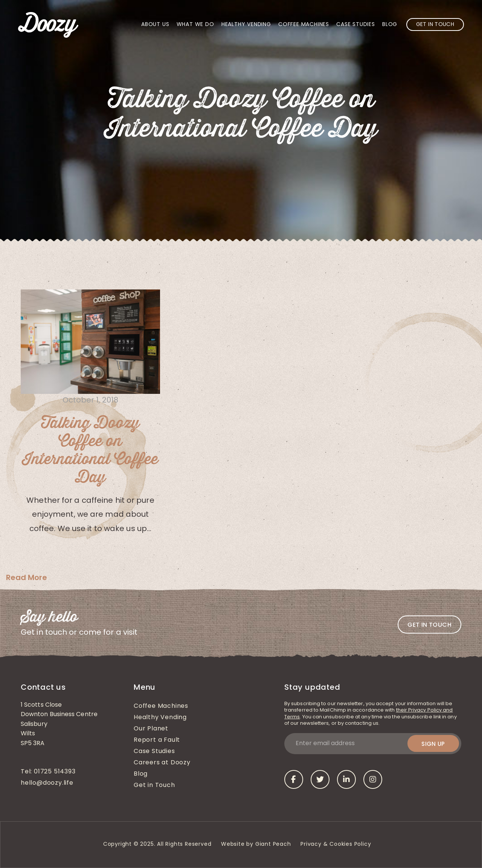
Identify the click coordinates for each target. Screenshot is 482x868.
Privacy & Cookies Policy (337, 844)
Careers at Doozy (162, 763)
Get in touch (429, 625)
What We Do (195, 25)
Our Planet (151, 729)
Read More (27, 577)
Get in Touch (435, 25)
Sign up (433, 744)
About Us (155, 25)
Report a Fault (157, 740)
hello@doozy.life (47, 783)
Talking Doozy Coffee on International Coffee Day (90, 450)
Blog (390, 25)
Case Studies (356, 25)
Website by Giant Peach (256, 844)
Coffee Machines (304, 25)
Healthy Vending (246, 25)
